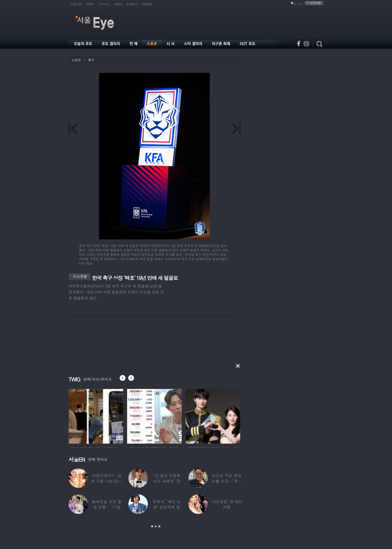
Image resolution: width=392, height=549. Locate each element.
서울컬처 (147, 4)
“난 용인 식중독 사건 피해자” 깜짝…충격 (167, 481)
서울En (118, 4)
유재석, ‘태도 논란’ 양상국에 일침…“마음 (167, 507)
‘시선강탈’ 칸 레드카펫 (227, 504)
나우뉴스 (104, 4)
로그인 (298, 4)
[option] (96, 416)
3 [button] (159, 526)
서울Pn (90, 4)
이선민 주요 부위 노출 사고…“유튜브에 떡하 (227, 481)
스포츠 (76, 60)
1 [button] (152, 526)
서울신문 (76, 4)
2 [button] (156, 526)
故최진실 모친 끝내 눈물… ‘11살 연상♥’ (107, 507)
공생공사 (132, 4)
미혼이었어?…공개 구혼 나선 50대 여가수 (107, 481)
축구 (91, 60)
